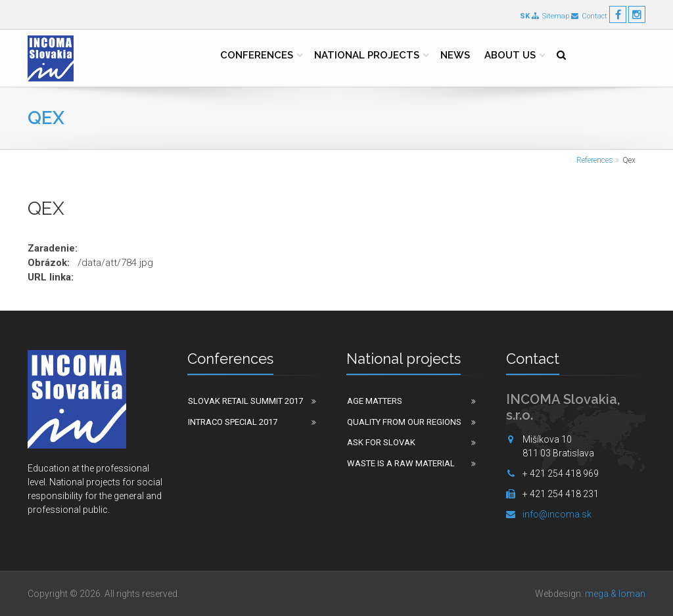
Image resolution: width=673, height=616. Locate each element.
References (595, 160)
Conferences (257, 55)
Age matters (375, 401)
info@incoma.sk (557, 514)
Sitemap (550, 16)
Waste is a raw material (401, 463)
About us (510, 55)
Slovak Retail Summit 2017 (245, 401)
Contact (589, 16)
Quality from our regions (404, 422)
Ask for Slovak (381, 442)
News (455, 55)
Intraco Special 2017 (233, 422)
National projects (367, 55)
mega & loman (615, 594)
